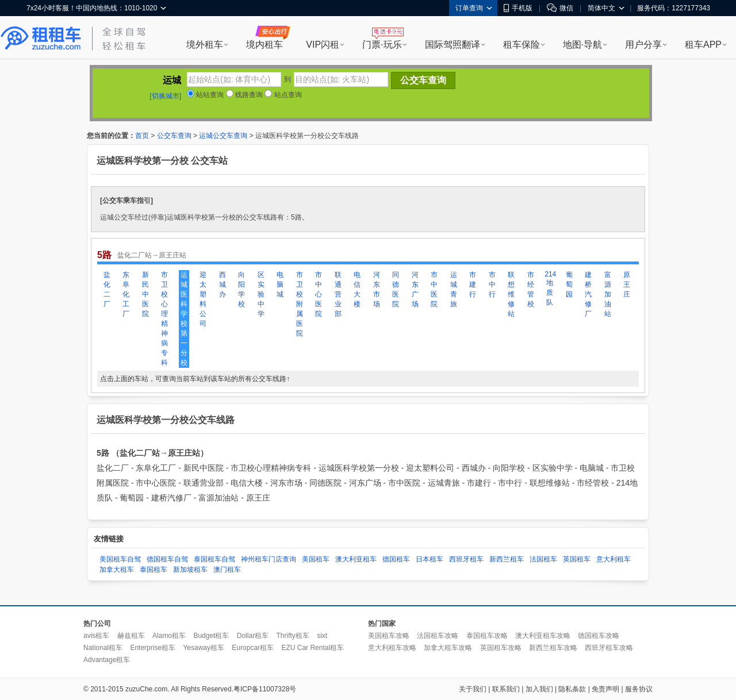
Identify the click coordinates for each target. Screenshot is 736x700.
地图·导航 (582, 45)
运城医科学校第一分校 (184, 319)
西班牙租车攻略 (609, 648)
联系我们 (506, 689)
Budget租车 (211, 636)
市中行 (492, 284)
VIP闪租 (323, 45)
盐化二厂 (107, 289)
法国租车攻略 (438, 636)
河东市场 (377, 289)
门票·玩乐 (382, 45)
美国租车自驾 (120, 559)
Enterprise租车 (153, 648)
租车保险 (522, 45)
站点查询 (283, 95)
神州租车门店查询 (269, 559)
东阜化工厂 (126, 294)
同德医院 (396, 289)
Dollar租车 (253, 636)
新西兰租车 (507, 559)
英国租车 (577, 559)
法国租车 (543, 559)
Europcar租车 (253, 648)
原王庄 (627, 284)
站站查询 (205, 95)
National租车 (103, 648)
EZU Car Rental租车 (313, 648)
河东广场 (415, 289)
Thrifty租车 (292, 636)
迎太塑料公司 (203, 299)
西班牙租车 (466, 559)
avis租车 (96, 636)
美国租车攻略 (389, 636)
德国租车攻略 (599, 636)
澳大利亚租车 (356, 559)
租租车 (41, 39)
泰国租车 (154, 570)
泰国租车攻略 (487, 636)
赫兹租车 (131, 636)
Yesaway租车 (204, 648)
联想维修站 (511, 294)
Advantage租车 (107, 660)
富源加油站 (608, 294)
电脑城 (280, 284)
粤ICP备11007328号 (265, 689)
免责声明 (605, 689)
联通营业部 (338, 294)
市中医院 (434, 289)
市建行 (473, 284)
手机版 (518, 8)
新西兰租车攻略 (553, 648)
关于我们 (473, 689)
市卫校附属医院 (300, 304)
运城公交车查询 (223, 136)
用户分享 (643, 45)
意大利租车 (614, 559)
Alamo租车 (169, 636)
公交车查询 (174, 136)
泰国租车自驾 (214, 559)
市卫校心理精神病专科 (164, 319)
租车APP (703, 45)
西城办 (223, 284)
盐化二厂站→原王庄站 (152, 255)
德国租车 (396, 559)
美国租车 (316, 559)
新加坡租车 (190, 570)
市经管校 (531, 289)
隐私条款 (572, 689)
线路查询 (244, 95)
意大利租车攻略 (392, 648)
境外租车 (205, 45)
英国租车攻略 (501, 648)
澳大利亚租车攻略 (543, 636)
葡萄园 (569, 284)
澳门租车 (227, 570)
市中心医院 (319, 294)
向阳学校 (241, 289)
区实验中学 (261, 294)
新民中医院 (145, 294)
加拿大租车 (117, 570)
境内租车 (264, 45)
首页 (142, 136)
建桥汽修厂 (588, 294)
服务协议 (639, 689)
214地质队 (550, 288)
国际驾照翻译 (453, 45)
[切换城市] (165, 96)
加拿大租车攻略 (448, 648)
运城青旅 (454, 289)
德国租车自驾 (167, 559)
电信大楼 (357, 289)
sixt (322, 636)
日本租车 (430, 559)
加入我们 (539, 689)
